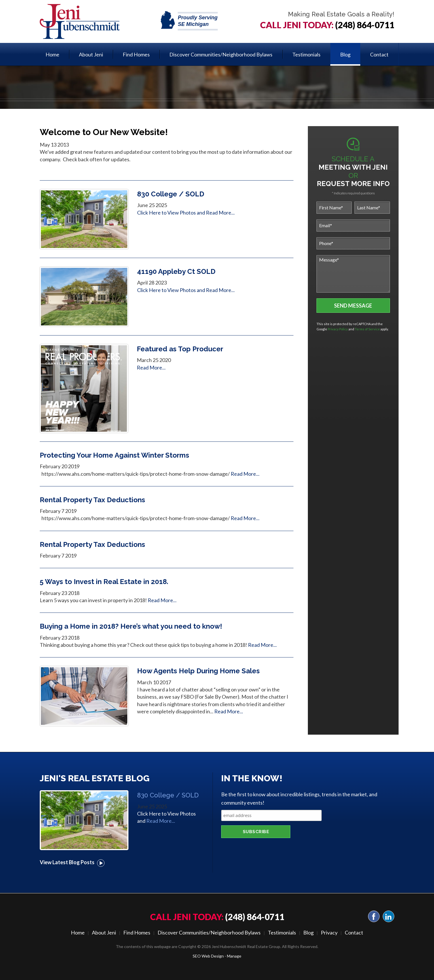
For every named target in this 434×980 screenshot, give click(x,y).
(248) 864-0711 (365, 25)
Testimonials (306, 54)
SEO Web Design (208, 956)
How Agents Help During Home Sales (198, 671)
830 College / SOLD (171, 194)
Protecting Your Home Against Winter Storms (114, 455)
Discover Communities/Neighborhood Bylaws (221, 54)
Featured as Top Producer (180, 349)
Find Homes (136, 54)
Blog (345, 54)
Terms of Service (367, 329)
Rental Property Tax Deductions (92, 500)
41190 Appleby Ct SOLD (176, 271)
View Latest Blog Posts (72, 862)
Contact (379, 54)
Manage (234, 956)
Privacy (329, 932)
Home (52, 54)
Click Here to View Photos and (171, 213)
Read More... (220, 213)
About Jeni (91, 54)
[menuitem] (52, 54)
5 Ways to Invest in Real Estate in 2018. (104, 582)
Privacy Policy (338, 329)
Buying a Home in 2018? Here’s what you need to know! (131, 626)
